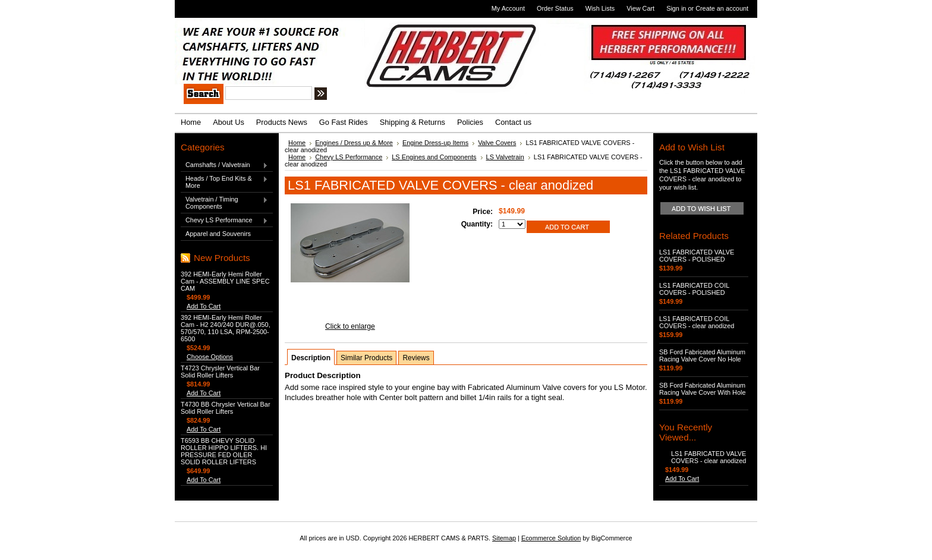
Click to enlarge (350, 326)
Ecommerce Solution (551, 538)
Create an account (722, 8)
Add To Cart (204, 306)
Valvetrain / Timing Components (224, 203)
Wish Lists (600, 8)
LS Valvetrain (505, 157)
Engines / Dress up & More (354, 143)
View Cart (640, 8)
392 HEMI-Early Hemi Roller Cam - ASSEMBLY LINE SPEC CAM (225, 281)
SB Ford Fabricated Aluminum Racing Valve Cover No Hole (702, 355)
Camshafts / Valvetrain (224, 165)
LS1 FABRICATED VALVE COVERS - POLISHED (697, 256)
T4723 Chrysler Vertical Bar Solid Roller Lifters (220, 372)
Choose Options (210, 357)
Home (297, 143)
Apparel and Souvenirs (218, 234)
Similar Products (366, 358)
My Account (508, 8)
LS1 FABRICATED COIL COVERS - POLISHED (694, 289)
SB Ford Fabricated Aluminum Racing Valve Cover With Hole (702, 389)
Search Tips (409, 95)
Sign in (676, 8)
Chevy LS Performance (224, 221)
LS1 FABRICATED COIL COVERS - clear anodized (697, 322)
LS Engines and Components (434, 157)
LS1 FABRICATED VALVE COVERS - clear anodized (709, 457)
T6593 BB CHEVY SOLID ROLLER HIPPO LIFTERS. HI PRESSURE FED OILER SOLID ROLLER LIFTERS (224, 451)
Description (311, 358)
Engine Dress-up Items (435, 143)
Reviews (416, 358)
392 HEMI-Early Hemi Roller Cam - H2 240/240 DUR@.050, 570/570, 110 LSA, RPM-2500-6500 (226, 328)
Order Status (555, 8)
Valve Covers (497, 143)
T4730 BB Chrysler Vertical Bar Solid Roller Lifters (226, 408)
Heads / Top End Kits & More (224, 182)
